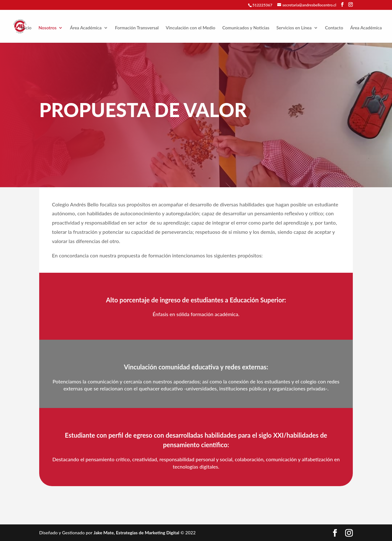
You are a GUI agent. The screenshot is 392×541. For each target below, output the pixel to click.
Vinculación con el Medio (190, 28)
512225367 (262, 5)
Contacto (334, 28)
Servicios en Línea (294, 28)
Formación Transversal (137, 28)
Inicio (26, 28)
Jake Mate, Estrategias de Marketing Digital (136, 533)
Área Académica (86, 28)
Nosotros (48, 28)
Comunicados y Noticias (246, 28)
